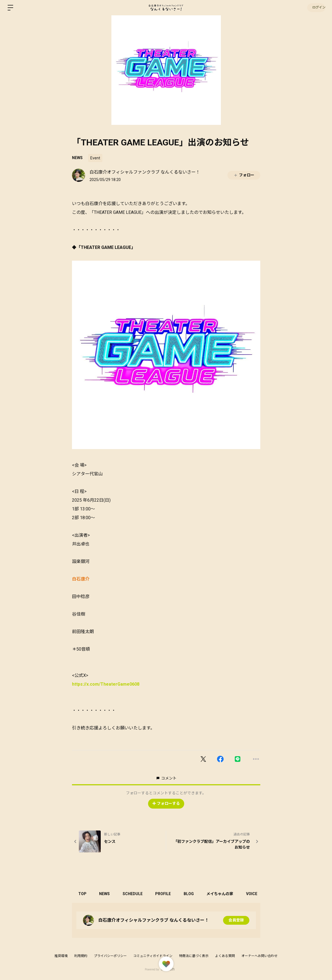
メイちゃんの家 (225, 894)
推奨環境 (61, 956)
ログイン (316, 8)
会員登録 (236, 920)
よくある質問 (225, 956)
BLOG (193, 894)
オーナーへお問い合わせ (259, 956)
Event (95, 158)
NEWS (77, 158)
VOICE (258, 894)
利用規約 (81, 956)
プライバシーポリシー (110, 956)
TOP (83, 894)
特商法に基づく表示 (194, 956)
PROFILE (167, 894)
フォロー (244, 175)
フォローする (166, 803)
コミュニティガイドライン (153, 956)
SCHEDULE (135, 894)
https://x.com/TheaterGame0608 (106, 684)
